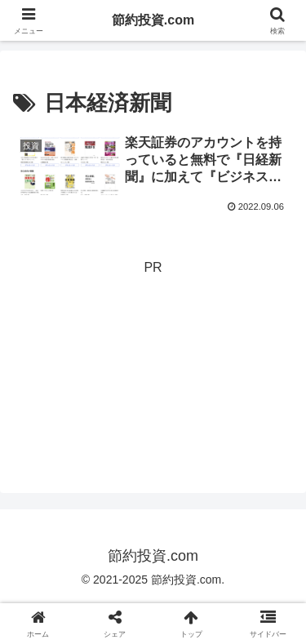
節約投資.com (153, 20)
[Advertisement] (153, 362)
